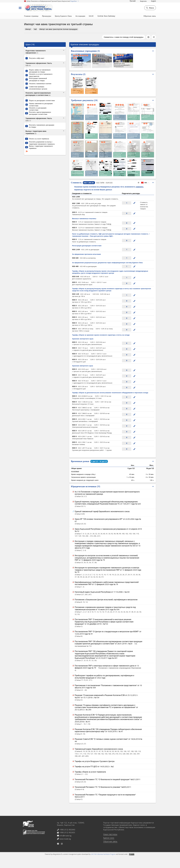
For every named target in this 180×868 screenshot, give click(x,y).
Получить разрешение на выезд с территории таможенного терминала (42, 143)
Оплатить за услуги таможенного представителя (41, 75)
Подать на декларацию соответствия (42, 100)
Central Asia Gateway (106, 16)
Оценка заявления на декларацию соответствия (41, 105)
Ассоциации (80, 16)
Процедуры (47, 16)
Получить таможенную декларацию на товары (42, 126)
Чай (35, 29)
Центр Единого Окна (63, 16)
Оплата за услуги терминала (39, 139)
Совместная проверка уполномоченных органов (38, 88)
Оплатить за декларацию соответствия (38, 109)
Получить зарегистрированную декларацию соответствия (40, 113)
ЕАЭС (91, 16)
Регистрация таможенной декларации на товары (38, 79)
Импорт (28, 29)
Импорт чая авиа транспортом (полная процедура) (58, 29)
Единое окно (109, 838)
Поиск (150, 8)
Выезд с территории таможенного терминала (41, 147)
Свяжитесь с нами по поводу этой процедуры (124, 37)
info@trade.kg (65, 836)
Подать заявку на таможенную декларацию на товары (40, 71)
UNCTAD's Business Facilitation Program (103, 854)
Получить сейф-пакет (37, 58)
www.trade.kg (65, 839)
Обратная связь (150, 16)
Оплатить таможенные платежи (40, 84)
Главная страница (31, 16)
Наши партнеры (110, 834)
